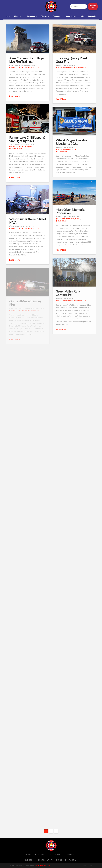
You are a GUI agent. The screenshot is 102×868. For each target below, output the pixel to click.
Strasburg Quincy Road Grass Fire (71, 60)
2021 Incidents (15, 67)
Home (24, 67)
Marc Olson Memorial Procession (70, 211)
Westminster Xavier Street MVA (28, 221)
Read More (15, 96)
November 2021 (34, 67)
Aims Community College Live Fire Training (27, 60)
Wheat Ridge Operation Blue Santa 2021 (72, 142)
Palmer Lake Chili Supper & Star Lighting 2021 (27, 139)
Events (25, 147)
